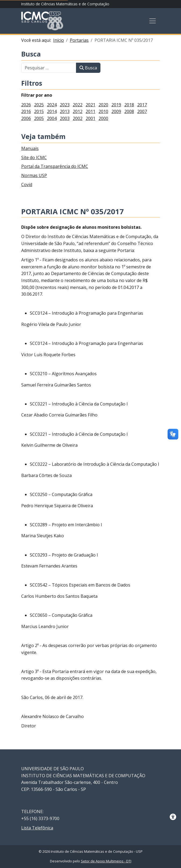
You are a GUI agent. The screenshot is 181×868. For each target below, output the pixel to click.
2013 (65, 111)
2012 (78, 111)
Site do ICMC (34, 157)
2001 (90, 118)
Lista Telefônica (37, 828)
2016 (26, 111)
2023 (65, 105)
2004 (52, 118)
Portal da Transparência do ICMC (55, 166)
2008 (129, 111)
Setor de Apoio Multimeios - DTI (106, 861)
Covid (27, 185)
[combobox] (49, 68)
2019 (116, 105)
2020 (103, 105)
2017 (142, 105)
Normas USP (34, 175)
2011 (90, 111)
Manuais (30, 148)
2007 (142, 111)
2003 (65, 118)
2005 (39, 118)
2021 (90, 105)
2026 (26, 105)
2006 (26, 118)
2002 (78, 118)
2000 (103, 118)
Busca (31, 54)
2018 (129, 105)
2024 (52, 105)
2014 (52, 111)
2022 (78, 105)
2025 (39, 105)
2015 (39, 111)
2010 (103, 111)
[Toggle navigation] (153, 21)
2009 (116, 111)
